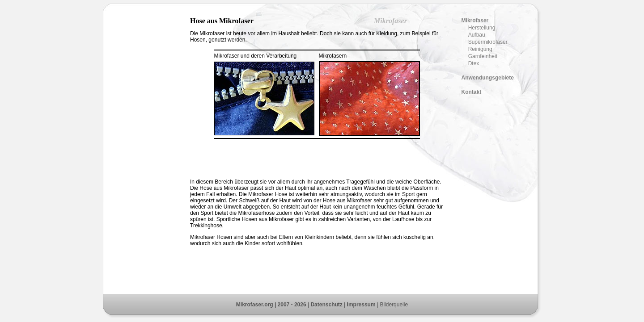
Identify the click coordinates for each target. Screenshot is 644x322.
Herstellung (482, 28)
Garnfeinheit (483, 56)
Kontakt (472, 92)
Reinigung (480, 49)
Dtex (474, 63)
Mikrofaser (475, 21)
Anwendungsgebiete (488, 78)
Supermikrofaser (488, 42)
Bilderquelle (394, 305)
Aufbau (477, 35)
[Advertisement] (148, 151)
